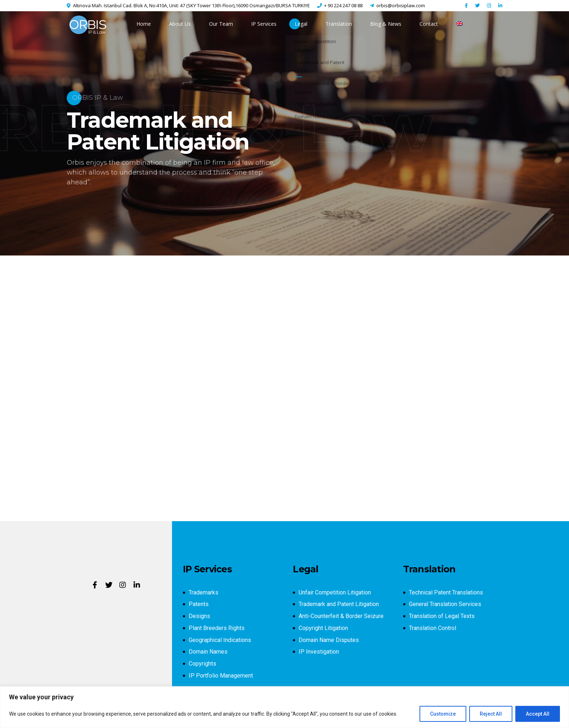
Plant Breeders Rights (217, 628)
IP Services (264, 24)
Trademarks (204, 592)
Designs (199, 616)
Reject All (491, 714)
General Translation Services (445, 604)
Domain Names (208, 652)
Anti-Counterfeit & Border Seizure (341, 616)
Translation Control (433, 628)
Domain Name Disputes (329, 640)
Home (144, 24)
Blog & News (386, 24)
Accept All (538, 714)
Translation (339, 24)
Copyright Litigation (323, 628)
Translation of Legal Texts (442, 616)
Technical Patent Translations (446, 592)
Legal (301, 24)
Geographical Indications (220, 640)
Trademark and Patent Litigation (339, 604)
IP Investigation (319, 652)
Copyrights (202, 664)
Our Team (221, 24)
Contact (429, 24)
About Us (180, 24)
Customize (443, 714)
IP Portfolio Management (221, 676)
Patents (199, 604)
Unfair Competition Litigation (335, 592)
